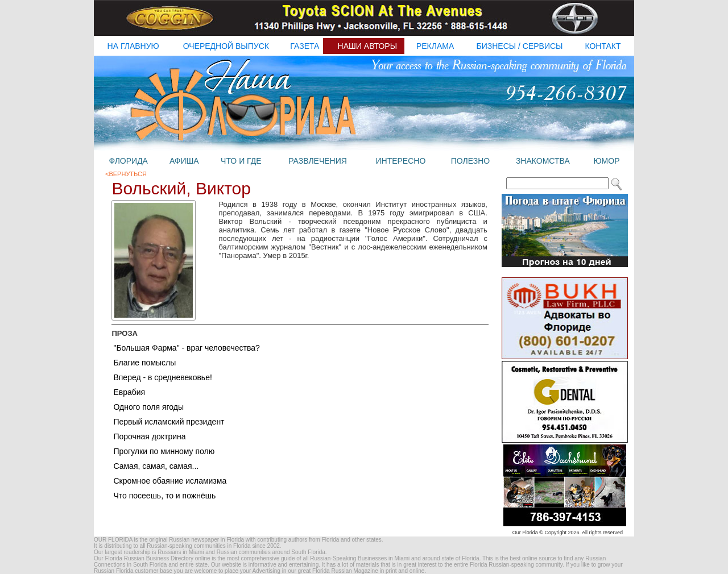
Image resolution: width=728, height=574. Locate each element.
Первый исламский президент (169, 422)
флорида (128, 161)
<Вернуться (126, 174)
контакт (603, 46)
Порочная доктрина (149, 436)
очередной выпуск (226, 46)
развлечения (318, 161)
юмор (606, 161)
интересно (400, 161)
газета (305, 46)
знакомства (543, 161)
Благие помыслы (144, 363)
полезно (470, 161)
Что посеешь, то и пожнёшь (164, 496)
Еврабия (129, 392)
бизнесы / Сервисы (520, 46)
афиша (184, 161)
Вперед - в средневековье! (162, 377)
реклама (435, 46)
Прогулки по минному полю (164, 451)
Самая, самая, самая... (156, 466)
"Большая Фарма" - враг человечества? (186, 348)
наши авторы (368, 46)
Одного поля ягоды (148, 407)
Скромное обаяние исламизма (170, 481)
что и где (241, 161)
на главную (133, 46)
